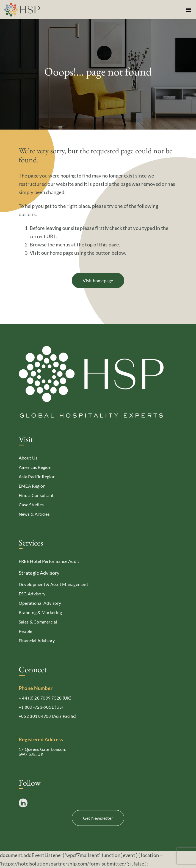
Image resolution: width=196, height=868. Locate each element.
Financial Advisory (37, 640)
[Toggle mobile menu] (189, 10)
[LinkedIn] (23, 803)
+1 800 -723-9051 (36, 707)
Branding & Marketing (40, 612)
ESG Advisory (32, 594)
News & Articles (34, 514)
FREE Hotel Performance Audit (49, 561)
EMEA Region (32, 486)
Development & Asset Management (53, 584)
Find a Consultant (36, 495)
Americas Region (35, 467)
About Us (28, 458)
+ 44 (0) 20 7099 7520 (40, 698)
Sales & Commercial (38, 622)
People (26, 631)
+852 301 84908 (35, 716)
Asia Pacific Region (37, 476)
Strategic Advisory (39, 573)
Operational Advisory (40, 603)
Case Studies (31, 505)
